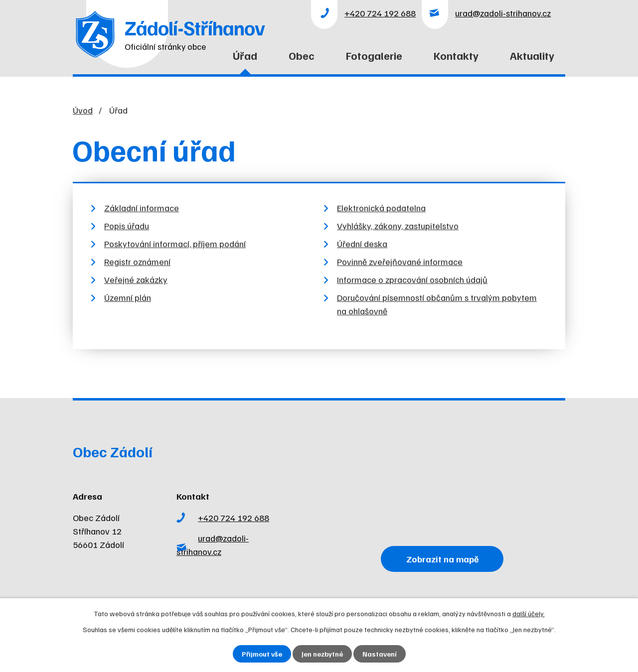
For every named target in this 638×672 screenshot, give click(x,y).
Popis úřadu (127, 226)
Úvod (196, 62)
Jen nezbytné (322, 654)
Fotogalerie (374, 55)
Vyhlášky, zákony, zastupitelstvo (398, 226)
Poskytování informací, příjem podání (175, 244)
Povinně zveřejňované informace (400, 262)
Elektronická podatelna (381, 208)
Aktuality (532, 55)
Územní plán (128, 297)
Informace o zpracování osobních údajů (412, 279)
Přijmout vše (262, 654)
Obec (302, 55)
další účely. (529, 613)
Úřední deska (362, 244)
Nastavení (380, 654)
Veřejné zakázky (136, 279)
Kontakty (456, 55)
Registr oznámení (137, 262)
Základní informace (142, 208)
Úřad (245, 55)
